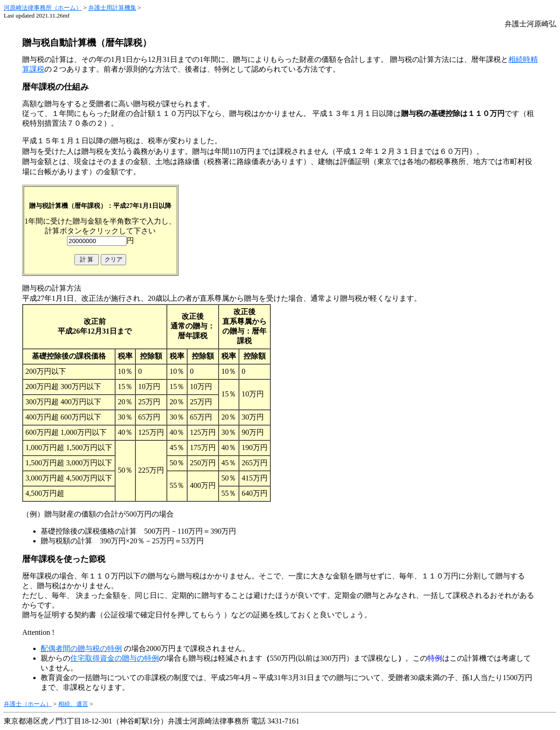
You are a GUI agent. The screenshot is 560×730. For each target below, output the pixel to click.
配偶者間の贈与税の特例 (81, 648)
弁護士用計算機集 (112, 8)
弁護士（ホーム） (28, 704)
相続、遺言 (73, 704)
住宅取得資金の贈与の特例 (115, 658)
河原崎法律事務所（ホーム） (43, 8)
